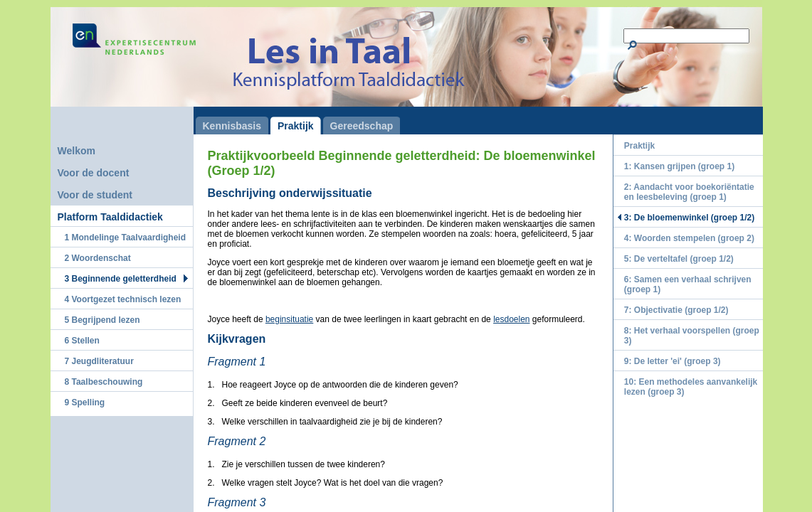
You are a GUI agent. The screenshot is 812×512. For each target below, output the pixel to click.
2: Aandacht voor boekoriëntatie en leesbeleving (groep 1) (689, 192)
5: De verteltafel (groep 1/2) (679, 259)
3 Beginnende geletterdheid (121, 279)
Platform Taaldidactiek (110, 217)
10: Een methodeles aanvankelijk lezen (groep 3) (691, 387)
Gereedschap (362, 126)
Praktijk (296, 126)
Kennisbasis (232, 126)
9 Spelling (85, 402)
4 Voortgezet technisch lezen (123, 299)
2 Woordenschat (98, 258)
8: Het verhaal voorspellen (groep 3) (692, 336)
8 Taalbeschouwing (104, 382)
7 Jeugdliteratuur (99, 361)
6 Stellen (82, 341)
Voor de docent (94, 173)
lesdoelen (511, 319)
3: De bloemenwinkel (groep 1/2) (689, 218)
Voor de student (95, 195)
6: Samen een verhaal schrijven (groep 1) (688, 284)
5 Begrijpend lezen (102, 320)
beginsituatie (289, 319)
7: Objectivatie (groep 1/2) (676, 310)
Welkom (77, 151)
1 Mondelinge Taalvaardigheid (125, 238)
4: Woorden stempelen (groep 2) (689, 238)
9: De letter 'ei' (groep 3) (673, 361)
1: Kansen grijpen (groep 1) (679, 166)
